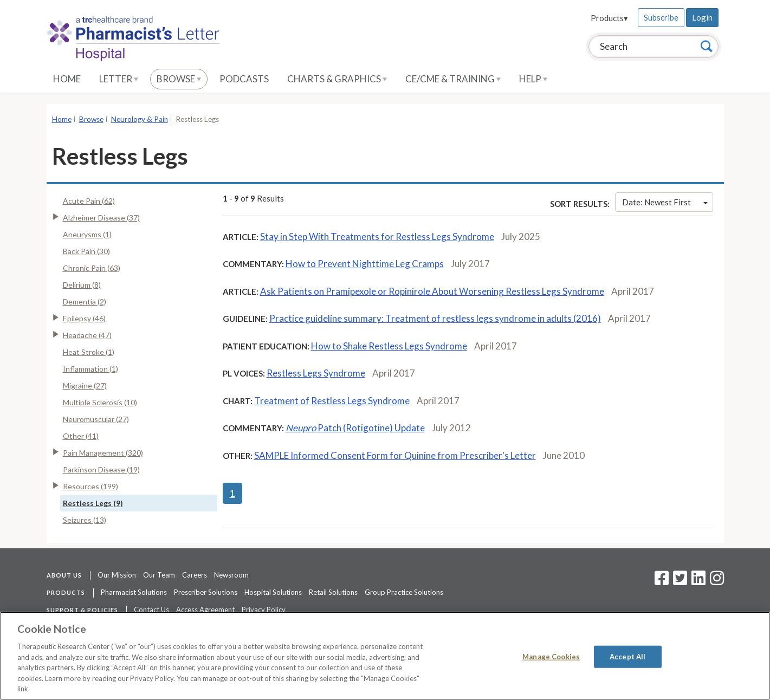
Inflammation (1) (90, 369)
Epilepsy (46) (84, 318)
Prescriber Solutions (206, 592)
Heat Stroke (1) (89, 352)
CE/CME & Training (453, 79)
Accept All (627, 656)
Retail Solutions (333, 592)
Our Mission (117, 575)
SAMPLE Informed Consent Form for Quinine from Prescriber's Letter (395, 455)
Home (67, 79)
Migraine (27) (85, 385)
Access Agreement (205, 610)
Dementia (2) (85, 302)
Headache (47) (87, 335)
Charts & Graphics (337, 79)
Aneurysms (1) (87, 234)
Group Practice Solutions (404, 592)
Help (533, 79)
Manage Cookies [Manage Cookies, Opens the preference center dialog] (551, 656)
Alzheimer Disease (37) (101, 218)
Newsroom (231, 575)
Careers (195, 575)
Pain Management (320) (103, 453)
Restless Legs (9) (93, 503)
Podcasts (244, 79)
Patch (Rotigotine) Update (355, 428)
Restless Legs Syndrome (316, 373)
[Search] (707, 46)
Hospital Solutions (273, 592)
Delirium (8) (82, 285)
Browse (179, 79)
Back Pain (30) (86, 251)
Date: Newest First (665, 202)
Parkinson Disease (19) (101, 469)
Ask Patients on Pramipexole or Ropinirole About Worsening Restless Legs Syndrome (432, 291)
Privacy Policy (264, 610)
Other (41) (81, 436)
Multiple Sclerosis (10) (100, 402)
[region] (385, 656)
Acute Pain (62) (89, 201)
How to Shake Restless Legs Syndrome (389, 346)
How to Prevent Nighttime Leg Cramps (365, 264)
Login (702, 17)
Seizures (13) (85, 520)
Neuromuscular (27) (96, 419)
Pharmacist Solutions (134, 592)
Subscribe (661, 17)
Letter (119, 79)
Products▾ (609, 18)
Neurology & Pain (140, 119)
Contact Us (151, 610)
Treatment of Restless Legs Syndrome (332, 401)
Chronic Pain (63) (92, 268)
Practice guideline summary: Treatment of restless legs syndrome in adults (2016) (435, 318)
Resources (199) (90, 486)
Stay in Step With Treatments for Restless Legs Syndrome (377, 236)
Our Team (159, 575)
